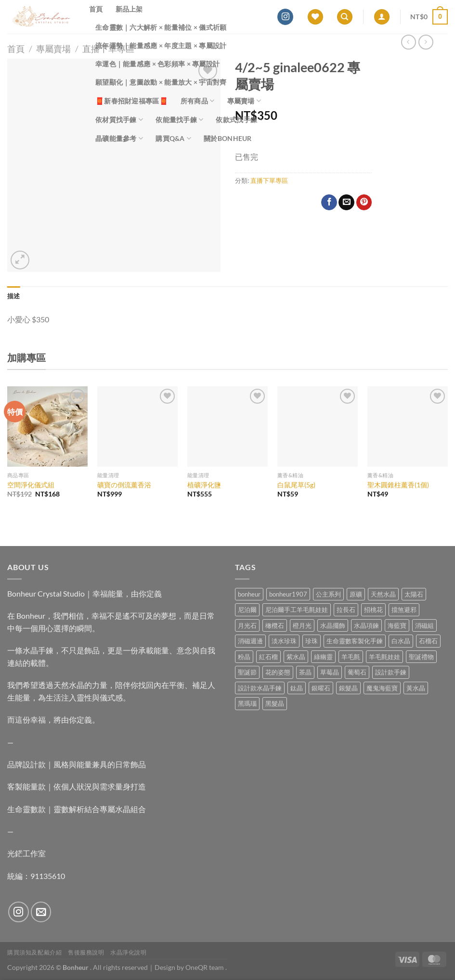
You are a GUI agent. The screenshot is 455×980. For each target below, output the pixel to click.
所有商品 (198, 101)
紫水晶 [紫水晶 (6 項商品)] (296, 657)
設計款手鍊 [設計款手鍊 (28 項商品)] (391, 672)
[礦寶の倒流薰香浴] (137, 426)
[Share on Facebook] (329, 203)
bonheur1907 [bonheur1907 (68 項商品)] (288, 594)
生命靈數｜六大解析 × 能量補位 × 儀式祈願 (161, 27)
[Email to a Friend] (346, 203)
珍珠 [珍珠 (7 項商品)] (312, 641)
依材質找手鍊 (119, 120)
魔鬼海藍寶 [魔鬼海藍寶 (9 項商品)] (382, 688)
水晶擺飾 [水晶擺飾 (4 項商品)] (333, 625)
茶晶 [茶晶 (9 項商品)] (305, 672)
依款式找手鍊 (240, 120)
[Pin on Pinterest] (364, 203)
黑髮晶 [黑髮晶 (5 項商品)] (275, 703)
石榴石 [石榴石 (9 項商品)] (428, 641)
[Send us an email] (41, 912)
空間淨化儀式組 (31, 485)
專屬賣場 (244, 101)
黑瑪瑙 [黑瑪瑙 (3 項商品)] (247, 703)
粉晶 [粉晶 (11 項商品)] (244, 657)
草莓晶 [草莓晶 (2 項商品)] (330, 672)
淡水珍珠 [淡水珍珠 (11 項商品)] (284, 641)
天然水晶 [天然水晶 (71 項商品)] (383, 594)
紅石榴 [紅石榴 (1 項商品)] (268, 657)
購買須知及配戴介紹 (35, 952)
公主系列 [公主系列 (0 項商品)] (328, 594)
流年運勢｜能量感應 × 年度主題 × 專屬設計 (161, 45)
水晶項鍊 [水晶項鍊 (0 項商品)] (366, 625)
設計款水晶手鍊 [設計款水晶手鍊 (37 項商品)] (260, 688)
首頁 (96, 9)
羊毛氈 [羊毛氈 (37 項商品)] (351, 657)
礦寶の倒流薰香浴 (124, 485)
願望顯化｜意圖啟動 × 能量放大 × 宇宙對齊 (161, 82)
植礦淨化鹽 (204, 485)
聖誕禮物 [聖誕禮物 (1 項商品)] (421, 657)
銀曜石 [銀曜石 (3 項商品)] (321, 688)
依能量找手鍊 (179, 120)
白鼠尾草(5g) (296, 485)
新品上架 (129, 9)
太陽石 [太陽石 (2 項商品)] (414, 594)
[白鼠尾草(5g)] (318, 426)
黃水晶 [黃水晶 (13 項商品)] (416, 688)
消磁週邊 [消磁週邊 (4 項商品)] (250, 641)
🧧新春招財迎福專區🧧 (132, 101)
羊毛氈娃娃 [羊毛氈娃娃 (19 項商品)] (384, 657)
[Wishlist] (315, 17)
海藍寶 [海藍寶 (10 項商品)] (397, 625)
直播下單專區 (269, 180)
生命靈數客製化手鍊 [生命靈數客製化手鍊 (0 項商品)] (355, 641)
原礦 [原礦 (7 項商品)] (356, 594)
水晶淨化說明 (129, 952)
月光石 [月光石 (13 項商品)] (247, 625)
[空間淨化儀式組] (47, 426)
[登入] (382, 17)
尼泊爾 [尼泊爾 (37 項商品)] (247, 610)
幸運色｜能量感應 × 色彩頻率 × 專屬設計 (157, 64)
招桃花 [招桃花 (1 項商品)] (373, 610)
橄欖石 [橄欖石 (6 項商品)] (275, 625)
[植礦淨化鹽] (227, 426)
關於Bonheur (228, 138)
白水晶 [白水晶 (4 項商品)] (401, 641)
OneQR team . (206, 967)
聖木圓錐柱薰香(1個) (398, 485)
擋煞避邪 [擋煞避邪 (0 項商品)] (404, 610)
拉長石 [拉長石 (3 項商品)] (346, 610)
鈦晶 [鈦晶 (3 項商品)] (297, 688)
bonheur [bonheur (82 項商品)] (249, 594)
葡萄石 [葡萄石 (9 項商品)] (357, 672)
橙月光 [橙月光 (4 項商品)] (302, 625)
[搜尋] (345, 17)
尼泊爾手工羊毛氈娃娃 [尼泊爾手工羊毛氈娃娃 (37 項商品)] (297, 610)
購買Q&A (173, 138)
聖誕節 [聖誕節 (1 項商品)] (247, 672)
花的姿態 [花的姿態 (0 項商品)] (278, 672)
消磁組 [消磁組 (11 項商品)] (424, 625)
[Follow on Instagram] (285, 17)
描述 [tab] (14, 296)
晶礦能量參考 (119, 138)
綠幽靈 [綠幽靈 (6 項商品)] (323, 657)
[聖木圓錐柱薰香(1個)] (408, 426)
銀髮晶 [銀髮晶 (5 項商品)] (348, 688)
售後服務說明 (86, 952)
